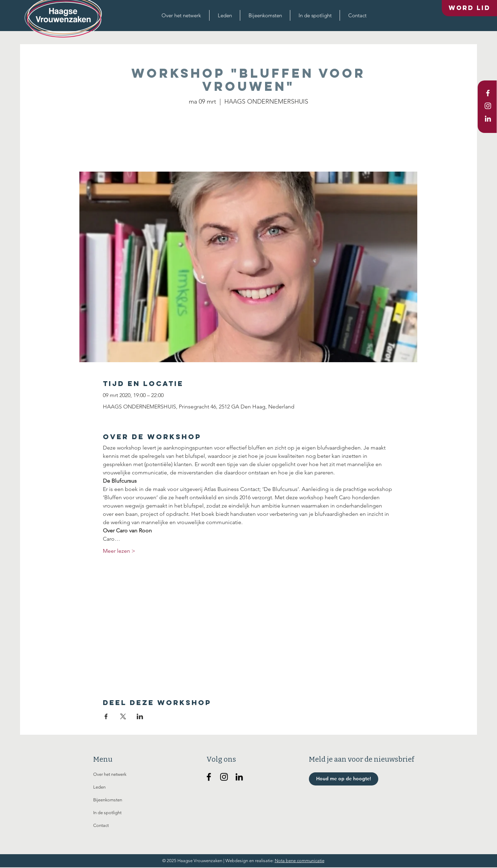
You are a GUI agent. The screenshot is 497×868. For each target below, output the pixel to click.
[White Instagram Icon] (488, 106)
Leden (99, 787)
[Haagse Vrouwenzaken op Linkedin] (239, 777)
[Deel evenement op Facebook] (106, 716)
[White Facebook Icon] (488, 93)
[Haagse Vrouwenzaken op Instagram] (224, 777)
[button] (181, 15)
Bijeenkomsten (108, 800)
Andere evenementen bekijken (248, 139)
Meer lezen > (119, 551)
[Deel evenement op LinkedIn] (140, 716)
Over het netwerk (110, 774)
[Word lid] (469, 8)
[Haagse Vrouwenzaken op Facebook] (209, 777)
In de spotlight (107, 813)
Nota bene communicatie (300, 861)
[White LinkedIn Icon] (488, 119)
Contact (101, 825)
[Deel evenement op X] (123, 716)
